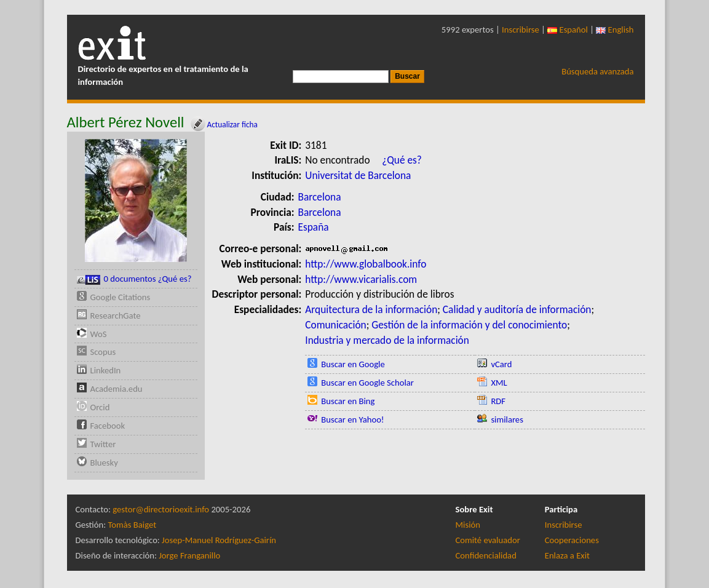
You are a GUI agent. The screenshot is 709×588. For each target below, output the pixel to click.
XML (499, 383)
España (314, 227)
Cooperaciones (572, 540)
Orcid (100, 407)
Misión (468, 525)
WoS (99, 334)
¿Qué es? (402, 160)
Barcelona (320, 197)
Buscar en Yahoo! (352, 419)
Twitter (103, 444)
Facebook (108, 426)
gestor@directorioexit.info (161, 509)
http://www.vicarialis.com (361, 279)
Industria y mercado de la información (387, 340)
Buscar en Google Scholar (367, 383)
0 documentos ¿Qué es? (134, 279)
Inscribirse (521, 30)
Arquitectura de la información (371, 309)
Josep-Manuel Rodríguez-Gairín (219, 540)
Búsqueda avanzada (597, 71)
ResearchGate (116, 316)
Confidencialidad (486, 555)
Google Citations (121, 297)
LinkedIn (106, 370)
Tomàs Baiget (132, 525)
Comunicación (335, 325)
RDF (498, 401)
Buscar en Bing (348, 401)
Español (568, 30)
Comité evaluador (488, 540)
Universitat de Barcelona (358, 175)
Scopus (103, 352)
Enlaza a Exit (567, 555)
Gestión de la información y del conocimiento (469, 325)
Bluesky (104, 463)
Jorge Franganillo (189, 555)
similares (507, 419)
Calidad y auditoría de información (517, 309)
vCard (501, 364)
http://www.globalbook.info (366, 264)
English (615, 30)
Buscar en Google (353, 364)
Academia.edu (117, 389)
